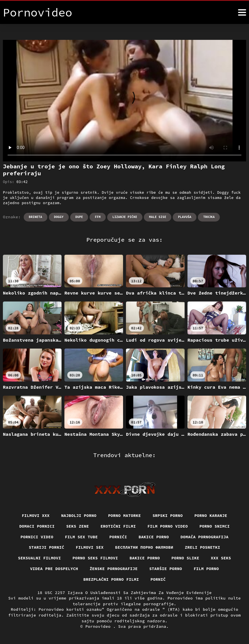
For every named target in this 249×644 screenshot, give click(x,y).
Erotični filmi (118, 526)
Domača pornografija (205, 537)
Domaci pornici (37, 526)
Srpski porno (168, 515)
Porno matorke (125, 515)
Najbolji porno (79, 515)
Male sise (158, 217)
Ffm (98, 217)
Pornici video (37, 537)
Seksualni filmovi (39, 558)
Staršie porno (166, 569)
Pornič (158, 579)
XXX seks (221, 558)
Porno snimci (214, 526)
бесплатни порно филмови (144, 547)
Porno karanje (211, 515)
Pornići (118, 537)
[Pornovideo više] (242, 12)
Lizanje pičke (125, 217)
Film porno (206, 569)
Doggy (59, 217)
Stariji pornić (47, 547)
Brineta (36, 217)
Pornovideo (99, 626)
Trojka (209, 217)
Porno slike (185, 558)
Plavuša (185, 217)
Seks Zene (78, 526)
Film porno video (168, 526)
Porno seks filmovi (95, 558)
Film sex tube (81, 537)
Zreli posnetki (203, 547)
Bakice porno (154, 537)
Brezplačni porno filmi (111, 579)
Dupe (79, 217)
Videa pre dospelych (54, 569)
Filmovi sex (90, 547)
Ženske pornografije (114, 569)
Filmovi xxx (36, 515)
